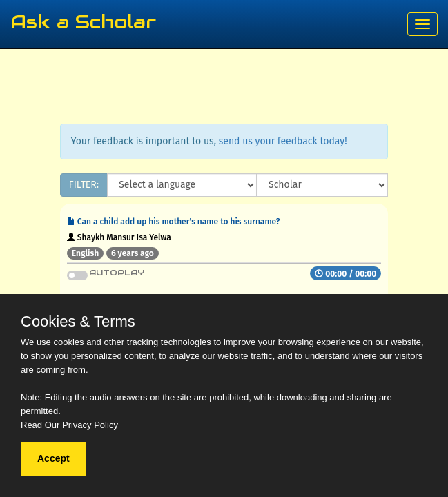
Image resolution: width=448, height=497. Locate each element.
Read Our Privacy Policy (69, 425)
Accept (53, 458)
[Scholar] (322, 185)
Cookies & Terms (78, 322)
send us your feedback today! (283, 141)
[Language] (182, 185)
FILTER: (84, 185)
